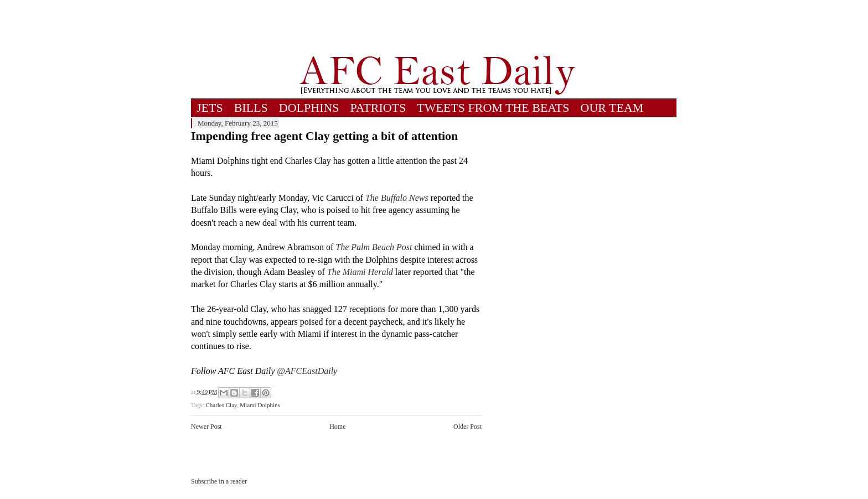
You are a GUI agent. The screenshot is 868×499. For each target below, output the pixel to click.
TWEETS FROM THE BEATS (493, 108)
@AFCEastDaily (307, 371)
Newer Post (206, 427)
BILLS (251, 108)
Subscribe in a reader (219, 481)
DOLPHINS (309, 108)
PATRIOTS (378, 108)
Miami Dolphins (260, 405)
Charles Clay (221, 405)
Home (337, 427)
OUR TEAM (612, 108)
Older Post (467, 427)
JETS (210, 108)
